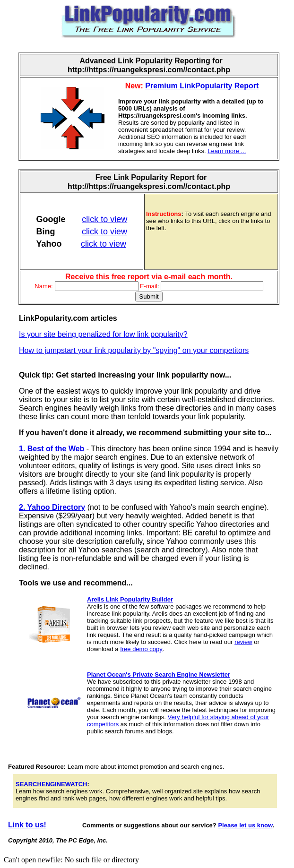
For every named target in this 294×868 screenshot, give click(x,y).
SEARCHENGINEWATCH (51, 784)
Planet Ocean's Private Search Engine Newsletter (159, 675)
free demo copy (141, 649)
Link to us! (27, 825)
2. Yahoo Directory (52, 507)
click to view (104, 219)
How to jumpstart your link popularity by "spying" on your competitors (134, 350)
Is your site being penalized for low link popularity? (103, 334)
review (243, 642)
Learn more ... (227, 151)
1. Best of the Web (52, 449)
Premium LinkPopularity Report (202, 86)
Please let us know (245, 825)
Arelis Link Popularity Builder (130, 599)
